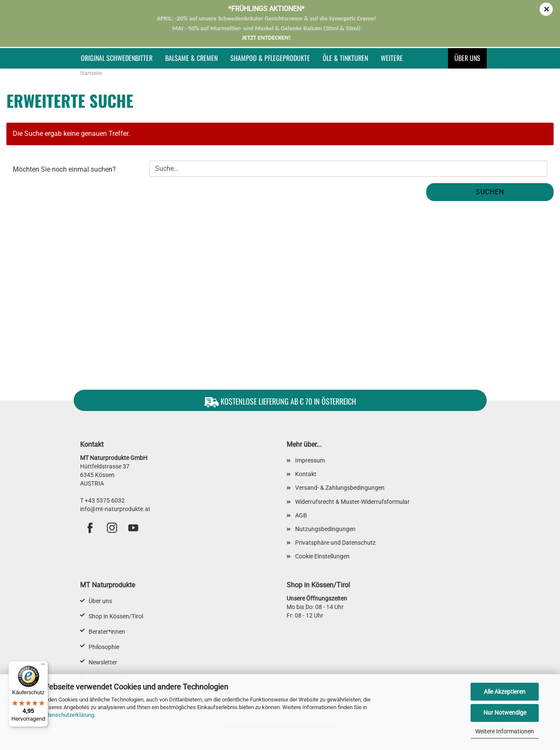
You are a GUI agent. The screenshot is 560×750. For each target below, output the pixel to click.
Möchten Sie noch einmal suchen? (64, 169)
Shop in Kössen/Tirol (116, 616)
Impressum (310, 460)
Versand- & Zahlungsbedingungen (340, 488)
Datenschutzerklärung (67, 715)
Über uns (467, 58)
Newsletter (103, 662)
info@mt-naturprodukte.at (115, 509)
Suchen (490, 192)
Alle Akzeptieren (505, 692)
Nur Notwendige (505, 713)
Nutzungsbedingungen (325, 529)
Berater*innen (107, 632)
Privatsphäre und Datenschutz (335, 543)
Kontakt (306, 474)
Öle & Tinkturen (345, 58)
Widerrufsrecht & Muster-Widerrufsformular (352, 502)
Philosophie (104, 647)
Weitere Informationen (505, 731)
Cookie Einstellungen (322, 556)
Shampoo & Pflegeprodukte (270, 58)
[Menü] (43, 666)
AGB (301, 515)
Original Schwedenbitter (117, 58)
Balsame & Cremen (191, 58)
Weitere (392, 58)
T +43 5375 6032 (102, 500)
